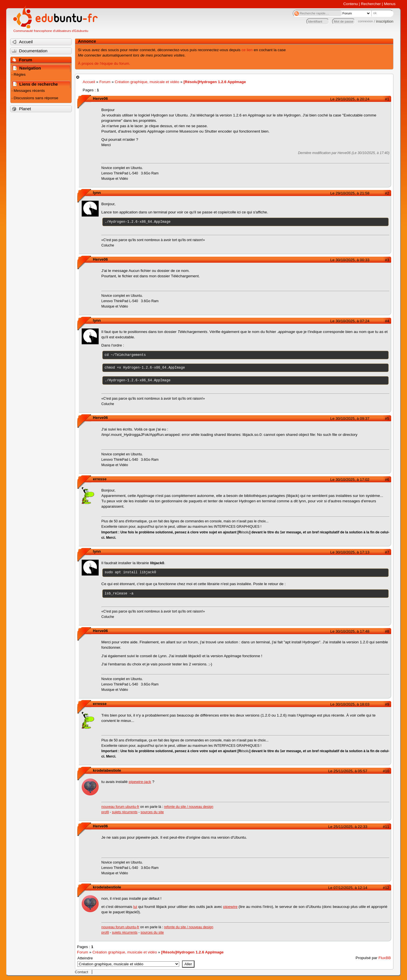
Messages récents (29, 91)
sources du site (152, 812)
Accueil (89, 82)
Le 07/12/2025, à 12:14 (348, 888)
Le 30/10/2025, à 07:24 (350, 321)
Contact (82, 972)
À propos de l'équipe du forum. (104, 63)
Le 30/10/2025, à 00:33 (350, 260)
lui (135, 907)
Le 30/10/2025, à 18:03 (350, 704)
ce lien (247, 50)
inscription (385, 21)
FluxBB (385, 958)
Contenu (351, 4)
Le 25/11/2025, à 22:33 (348, 827)
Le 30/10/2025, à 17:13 (350, 552)
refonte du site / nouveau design (189, 807)
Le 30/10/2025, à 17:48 (350, 631)
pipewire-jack (140, 782)
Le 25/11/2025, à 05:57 (348, 771)
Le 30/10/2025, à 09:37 (350, 418)
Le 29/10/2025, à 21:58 (350, 193)
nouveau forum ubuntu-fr (120, 807)
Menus (390, 4)
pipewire (230, 907)
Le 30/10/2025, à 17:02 (350, 480)
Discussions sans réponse (36, 98)
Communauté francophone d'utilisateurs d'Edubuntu (51, 31)
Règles (20, 74)
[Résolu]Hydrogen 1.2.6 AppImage (215, 82)
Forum (105, 82)
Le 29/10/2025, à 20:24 (350, 99)
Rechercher (371, 4)
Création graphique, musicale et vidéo (147, 82)
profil (105, 812)
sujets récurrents (125, 812)
